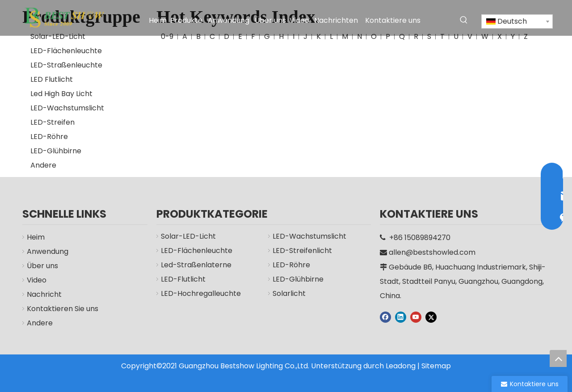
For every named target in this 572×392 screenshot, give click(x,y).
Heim (36, 237)
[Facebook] (385, 317)
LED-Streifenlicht (302, 251)
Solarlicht (289, 293)
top (558, 358)
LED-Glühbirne (56, 151)
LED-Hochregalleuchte (201, 293)
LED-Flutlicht (183, 279)
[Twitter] (431, 317)
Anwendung (48, 251)
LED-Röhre (49, 137)
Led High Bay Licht (61, 94)
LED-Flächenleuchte (66, 51)
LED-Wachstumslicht (67, 108)
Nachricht (44, 294)
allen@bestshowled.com (432, 252)
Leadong (401, 366)
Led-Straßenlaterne (196, 265)
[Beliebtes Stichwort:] (464, 20)
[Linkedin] (401, 317)
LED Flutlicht (52, 79)
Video (37, 280)
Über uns (42, 266)
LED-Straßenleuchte (66, 65)
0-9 (167, 36)
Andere (43, 165)
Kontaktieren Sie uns (63, 309)
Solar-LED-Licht (58, 36)
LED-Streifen (53, 122)
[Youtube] (416, 317)
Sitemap (436, 366)
